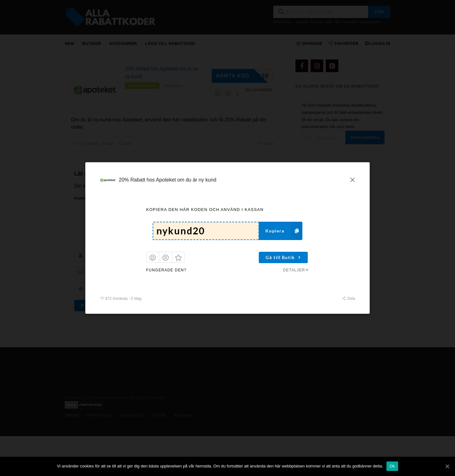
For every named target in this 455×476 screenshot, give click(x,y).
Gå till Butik (284, 257)
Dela (349, 299)
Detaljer (296, 270)
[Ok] (447, 466)
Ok (392, 466)
